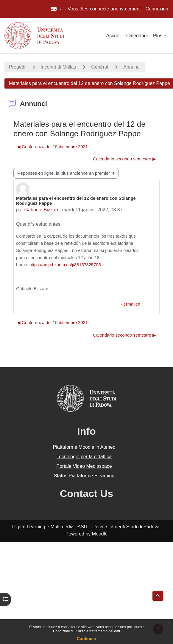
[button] (56, 9)
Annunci (132, 67)
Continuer (86, 639)
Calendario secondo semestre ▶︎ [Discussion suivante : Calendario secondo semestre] (124, 159)
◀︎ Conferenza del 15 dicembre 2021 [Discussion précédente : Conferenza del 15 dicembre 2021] (52, 147)
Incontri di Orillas (58, 67)
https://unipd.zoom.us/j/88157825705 (66, 265)
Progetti (17, 67)
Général (100, 67)
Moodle (100, 534)
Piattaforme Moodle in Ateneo (84, 447)
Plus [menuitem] (158, 36)
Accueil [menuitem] (114, 36)
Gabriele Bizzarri (42, 210)
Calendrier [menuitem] (137, 36)
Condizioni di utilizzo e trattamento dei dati (86, 631)
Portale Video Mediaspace (84, 466)
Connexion (157, 9)
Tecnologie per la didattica (84, 457)
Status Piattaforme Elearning (84, 476)
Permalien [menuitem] (130, 304)
